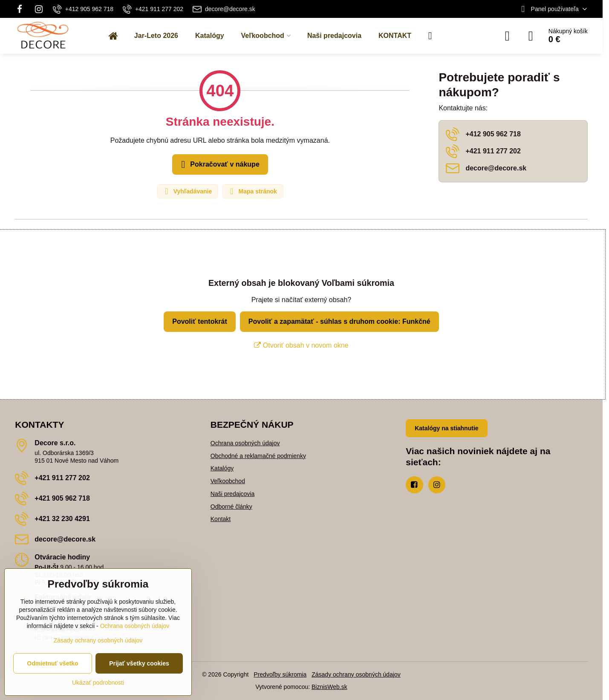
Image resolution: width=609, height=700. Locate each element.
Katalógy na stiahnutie (446, 428)
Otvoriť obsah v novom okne (301, 345)
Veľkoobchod (228, 481)
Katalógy (222, 468)
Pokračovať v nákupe (219, 164)
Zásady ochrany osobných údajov (356, 674)
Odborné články (231, 507)
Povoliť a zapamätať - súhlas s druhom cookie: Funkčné (339, 321)
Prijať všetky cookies (139, 663)
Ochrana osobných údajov (245, 443)
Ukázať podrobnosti (98, 683)
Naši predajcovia (233, 494)
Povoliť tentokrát (200, 321)
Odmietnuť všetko (52, 663)
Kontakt (221, 519)
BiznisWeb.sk (329, 687)
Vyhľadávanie (187, 191)
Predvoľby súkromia (280, 674)
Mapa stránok (252, 191)
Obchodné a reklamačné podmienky (258, 456)
